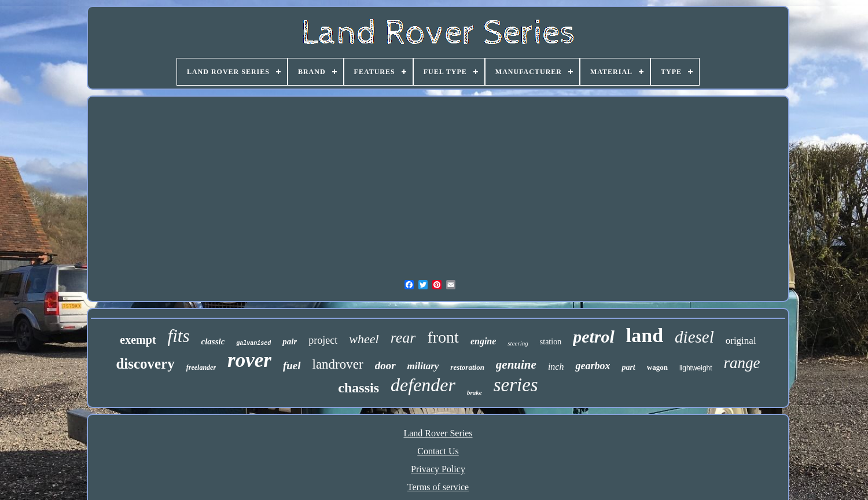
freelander (201, 367)
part (628, 367)
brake (475, 392)
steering (518, 343)
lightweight (696, 368)
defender (423, 385)
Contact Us (438, 451)
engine (483, 341)
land (645, 335)
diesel (694, 337)
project (323, 340)
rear (403, 338)
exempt (138, 340)
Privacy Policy (438, 469)
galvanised (253, 343)
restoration (467, 367)
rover (249, 360)
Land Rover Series (438, 433)
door (385, 365)
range (742, 363)
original (741, 341)
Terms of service (438, 487)
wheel (364, 339)
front (443, 337)
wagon (657, 367)
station (551, 342)
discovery (145, 364)
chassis (358, 388)
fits (179, 336)
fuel (292, 365)
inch (556, 367)
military (423, 366)
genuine (516, 365)
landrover (338, 364)
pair (290, 341)
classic (213, 341)
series (516, 385)
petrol (594, 337)
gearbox (593, 366)
